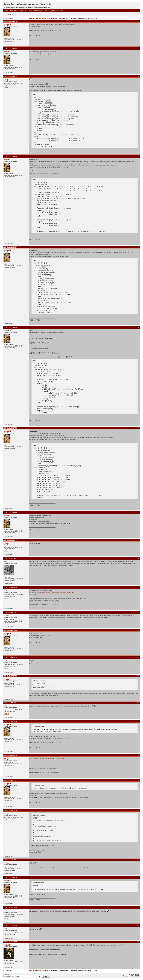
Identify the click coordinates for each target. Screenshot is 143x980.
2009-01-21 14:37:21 (10, 612)
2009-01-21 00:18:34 (10, 513)
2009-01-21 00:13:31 (10, 76)
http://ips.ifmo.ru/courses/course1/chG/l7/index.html (58, 593)
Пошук (30, 11)
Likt (138, 974)
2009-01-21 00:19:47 (10, 540)
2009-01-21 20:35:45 (10, 907)
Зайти (46, 11)
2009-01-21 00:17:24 (10, 428)
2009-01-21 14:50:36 (10, 676)
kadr (5, 929)
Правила (23, 11)
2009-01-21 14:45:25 (10, 658)
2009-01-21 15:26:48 (10, 755)
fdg (5, 813)
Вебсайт (6, 87)
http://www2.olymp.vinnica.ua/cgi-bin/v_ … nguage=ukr (47, 758)
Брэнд (6, 562)
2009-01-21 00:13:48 (10, 157)
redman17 (7, 24)
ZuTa (5, 591)
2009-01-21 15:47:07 (10, 780)
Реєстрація (38, 11)
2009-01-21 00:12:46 (10, 49)
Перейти (27, 976)
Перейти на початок (56, 11)
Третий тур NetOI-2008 (44, 18)
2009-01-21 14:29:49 (10, 588)
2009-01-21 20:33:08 (10, 878)
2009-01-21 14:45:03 (10, 630)
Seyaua (6, 616)
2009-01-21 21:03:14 (10, 942)
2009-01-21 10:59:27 (10, 558)
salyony (6, 758)
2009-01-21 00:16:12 (10, 327)
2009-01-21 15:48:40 (10, 810)
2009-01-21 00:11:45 (10, 21)
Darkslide (7, 945)
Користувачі (14, 11)
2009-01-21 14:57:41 (10, 703)
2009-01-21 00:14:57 (10, 247)
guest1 (6, 79)
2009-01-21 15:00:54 (10, 721)
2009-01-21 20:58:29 (10, 926)
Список (6, 11)
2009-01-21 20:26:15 (10, 860)
